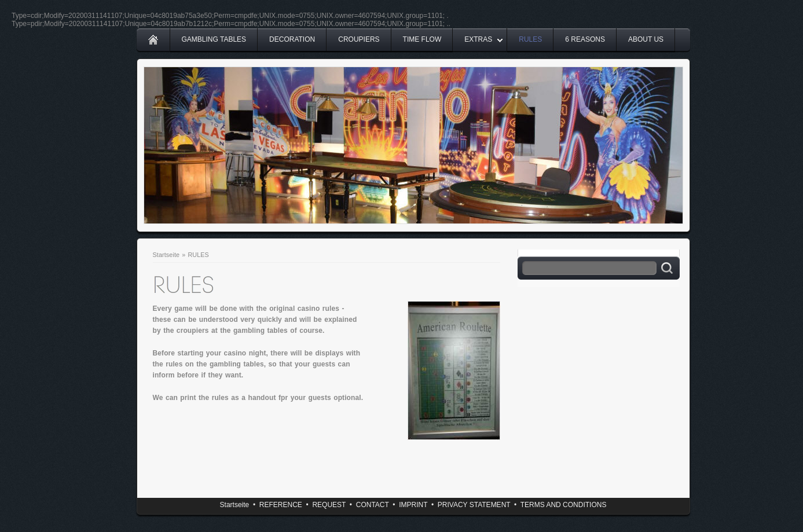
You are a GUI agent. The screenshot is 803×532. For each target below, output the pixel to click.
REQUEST (329, 505)
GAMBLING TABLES (214, 39)
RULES (530, 39)
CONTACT (373, 505)
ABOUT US (646, 39)
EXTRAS (478, 39)
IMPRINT (413, 505)
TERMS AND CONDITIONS (564, 505)
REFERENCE (281, 505)
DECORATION (292, 39)
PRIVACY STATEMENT (474, 505)
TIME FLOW (422, 39)
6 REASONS (585, 39)
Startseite (166, 255)
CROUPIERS (359, 39)
